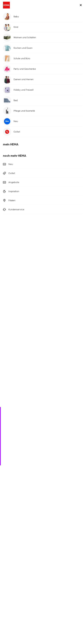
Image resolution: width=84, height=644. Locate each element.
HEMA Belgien (50, 580)
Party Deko (8, 562)
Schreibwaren (71, 370)
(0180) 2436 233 (10, 458)
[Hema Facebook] (5, 517)
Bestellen (9, 446)
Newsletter (49, 550)
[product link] (22, 72)
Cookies (53, 609)
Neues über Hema (11, 580)
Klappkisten (8, 566)
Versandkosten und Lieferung (19, 438)
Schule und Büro (13, 22)
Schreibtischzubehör (12, 379)
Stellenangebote (10, 584)
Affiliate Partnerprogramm (55, 554)
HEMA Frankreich (52, 584)
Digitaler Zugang (10, 609)
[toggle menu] (79, 5)
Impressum (8, 612)
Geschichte (8, 576)
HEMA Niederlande (53, 576)
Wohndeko (7, 558)
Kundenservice (9, 596)
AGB (45, 609)
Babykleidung (9, 550)
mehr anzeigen (74, 362)
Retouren (9, 442)
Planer (8, 35)
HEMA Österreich (52, 588)
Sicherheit (7, 599)
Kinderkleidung (9, 554)
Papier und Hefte (11, 370)
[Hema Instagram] (10, 517)
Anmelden (42, 498)
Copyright (65, 609)
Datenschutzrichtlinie (31, 609)
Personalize (8, 389)
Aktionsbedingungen (12, 592)
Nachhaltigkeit (9, 588)
